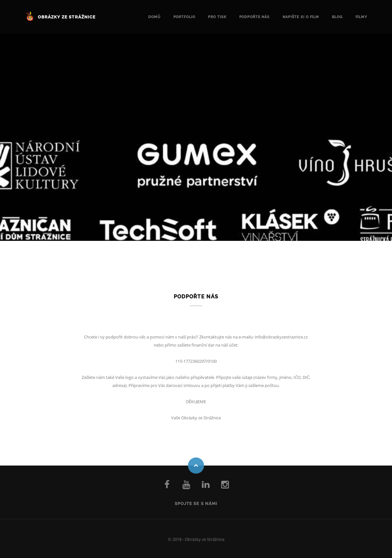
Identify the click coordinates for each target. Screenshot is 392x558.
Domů (154, 17)
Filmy (361, 17)
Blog (337, 17)
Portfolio (184, 17)
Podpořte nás (255, 17)
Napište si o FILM (301, 17)
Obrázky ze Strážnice (67, 17)
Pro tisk (217, 17)
